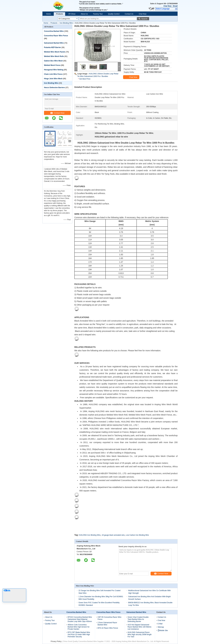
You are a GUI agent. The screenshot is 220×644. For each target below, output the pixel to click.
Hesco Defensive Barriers (54, 88)
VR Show (72, 14)
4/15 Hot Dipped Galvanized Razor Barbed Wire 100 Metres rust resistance (139, 627)
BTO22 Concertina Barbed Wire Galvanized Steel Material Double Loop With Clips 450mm (80, 619)
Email (175, 6)
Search (144, 19)
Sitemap (161, 627)
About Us (84, 14)
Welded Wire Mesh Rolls (54, 56)
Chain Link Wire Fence (53, 74)
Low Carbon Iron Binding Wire (137, 535)
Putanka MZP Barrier (52, 47)
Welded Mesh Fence (52, 65)
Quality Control (114, 14)
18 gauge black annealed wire (113, 535)
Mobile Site (163, 630)
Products (59, 14)
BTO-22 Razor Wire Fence (108, 628)
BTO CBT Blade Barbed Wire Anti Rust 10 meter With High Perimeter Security (79, 635)
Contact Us (129, 14)
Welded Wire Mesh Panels (55, 52)
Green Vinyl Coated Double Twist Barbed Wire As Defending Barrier (138, 619)
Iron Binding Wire (66, 23)
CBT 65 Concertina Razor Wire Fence (109, 618)
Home (48, 14)
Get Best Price (85, 79)
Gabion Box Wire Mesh (53, 61)
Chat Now (167, 6)
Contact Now (57, 113)
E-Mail (160, 624)
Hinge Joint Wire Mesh (53, 79)
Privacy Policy (56, 641)
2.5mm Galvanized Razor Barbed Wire (107, 624)
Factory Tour (98, 14)
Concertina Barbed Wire (54, 31)
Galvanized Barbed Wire (54, 43)
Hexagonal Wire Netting (54, 70)
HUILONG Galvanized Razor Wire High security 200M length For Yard (140, 635)
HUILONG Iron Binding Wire (90, 535)
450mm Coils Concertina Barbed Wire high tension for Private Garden (79, 627)
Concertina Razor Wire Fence (56, 36)
